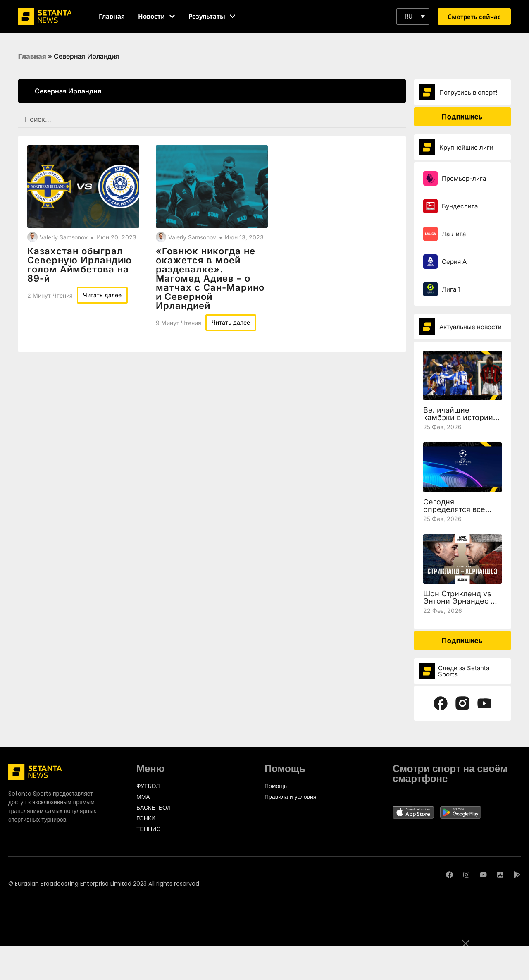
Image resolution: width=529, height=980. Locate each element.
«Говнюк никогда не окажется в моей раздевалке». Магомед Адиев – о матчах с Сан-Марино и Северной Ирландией (210, 278)
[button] (413, 17)
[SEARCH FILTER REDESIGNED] (212, 119)
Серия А (454, 262)
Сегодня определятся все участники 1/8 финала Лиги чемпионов (462, 513)
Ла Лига (454, 234)
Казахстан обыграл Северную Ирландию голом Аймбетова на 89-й (80, 265)
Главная (32, 56)
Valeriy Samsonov (64, 237)
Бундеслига (460, 206)
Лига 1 (451, 289)
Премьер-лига (464, 178)
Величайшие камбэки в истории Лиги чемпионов (458, 417)
